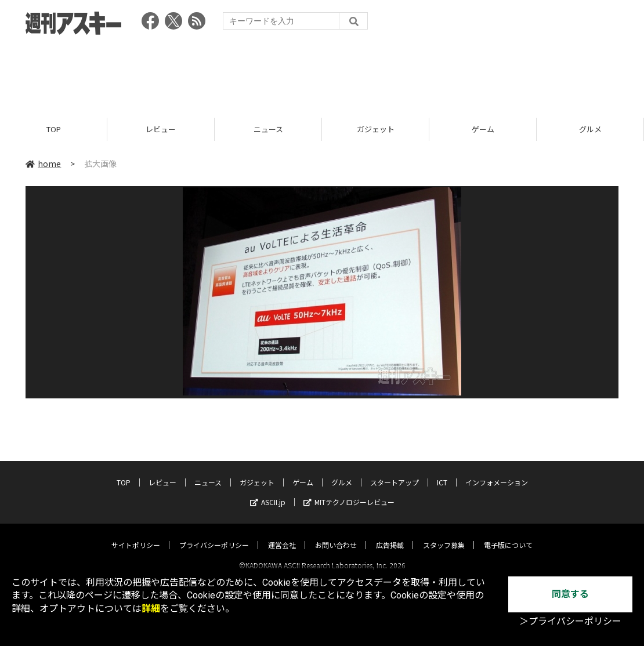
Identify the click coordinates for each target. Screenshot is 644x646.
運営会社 (282, 534)
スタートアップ (395, 472)
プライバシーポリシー (214, 534)
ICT (442, 472)
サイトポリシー (136, 534)
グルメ (590, 129)
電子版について (508, 534)
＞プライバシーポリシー (570, 621)
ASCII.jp (268, 491)
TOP (54, 129)
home (43, 164)
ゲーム (483, 129)
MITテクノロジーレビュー (349, 491)
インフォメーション (497, 472)
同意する (570, 594)
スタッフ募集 (444, 534)
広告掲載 (390, 534)
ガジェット (376, 129)
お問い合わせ (336, 534)
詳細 (151, 609)
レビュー (161, 129)
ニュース (268, 129)
